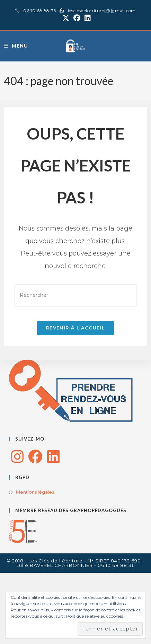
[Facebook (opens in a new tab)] (77, 18)
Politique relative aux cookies (95, 616)
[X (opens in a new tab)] (66, 18)
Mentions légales (35, 492)
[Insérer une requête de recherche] (75, 295)
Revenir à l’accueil (75, 328)
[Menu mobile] (16, 46)
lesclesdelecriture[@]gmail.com (102, 11)
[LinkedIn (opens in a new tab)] (87, 18)
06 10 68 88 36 (39, 11)
